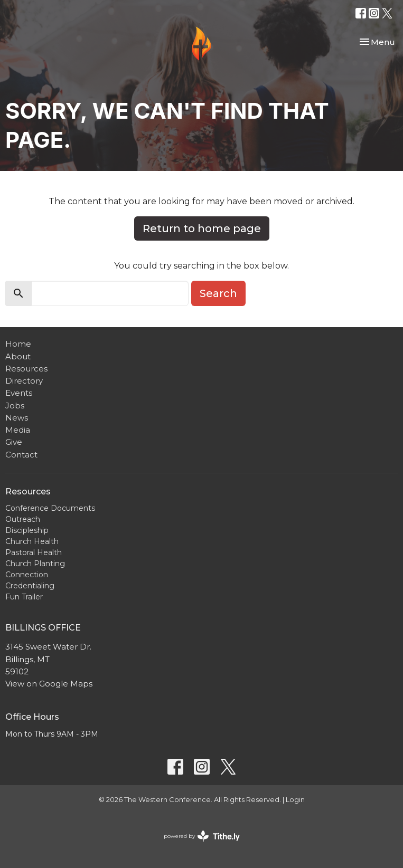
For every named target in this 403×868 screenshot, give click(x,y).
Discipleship (27, 530)
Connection (27, 575)
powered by (202, 836)
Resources (26, 369)
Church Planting (35, 564)
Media (18, 430)
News (17, 418)
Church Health (32, 541)
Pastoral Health (34, 552)
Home (18, 344)
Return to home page (202, 228)
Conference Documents (50, 508)
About (18, 356)
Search (218, 293)
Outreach (23, 519)
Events (19, 393)
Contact (21, 455)
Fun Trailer (24, 597)
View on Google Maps (49, 684)
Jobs (15, 406)
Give (14, 442)
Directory (24, 381)
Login (295, 800)
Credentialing (30, 586)
